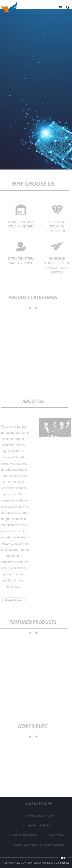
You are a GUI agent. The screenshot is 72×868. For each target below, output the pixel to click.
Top (63, 858)
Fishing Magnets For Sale (39, 816)
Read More (13, 600)
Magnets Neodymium (25, 835)
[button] (61, 8)
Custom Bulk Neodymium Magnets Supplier (39, 844)
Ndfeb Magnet (58, 835)
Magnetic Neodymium (39, 825)
